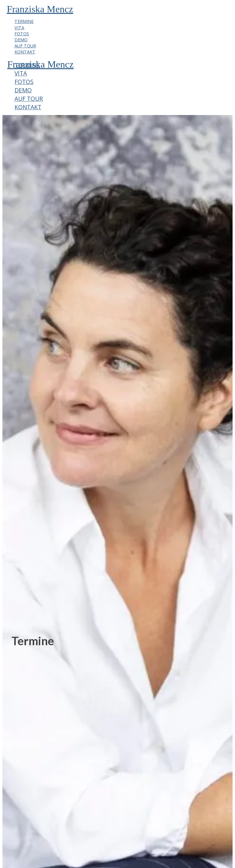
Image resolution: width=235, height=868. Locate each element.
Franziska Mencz (40, 9)
